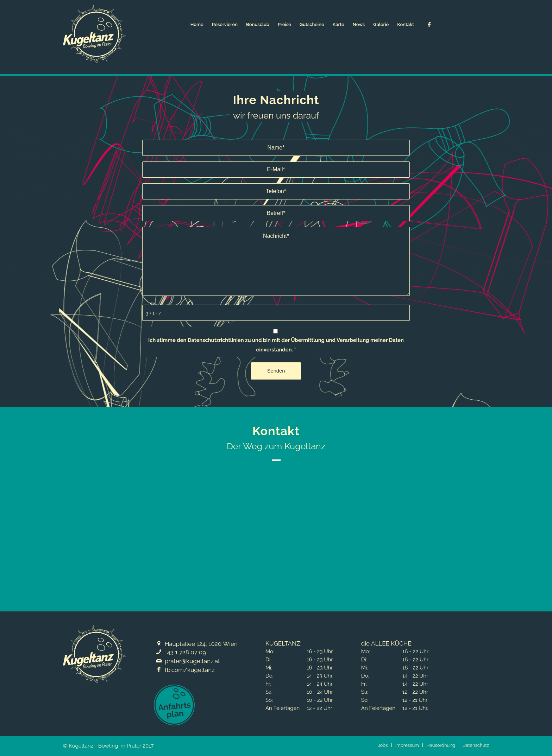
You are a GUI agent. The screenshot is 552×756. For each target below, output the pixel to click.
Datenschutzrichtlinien (216, 340)
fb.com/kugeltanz (190, 670)
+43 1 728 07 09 (185, 652)
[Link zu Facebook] (429, 24)
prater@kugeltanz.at (192, 661)
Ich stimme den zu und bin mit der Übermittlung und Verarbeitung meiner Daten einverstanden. (276, 345)
